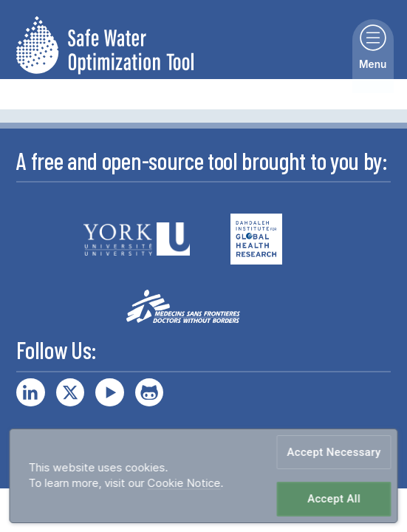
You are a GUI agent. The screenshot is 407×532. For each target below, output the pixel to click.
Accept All (334, 499)
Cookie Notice (184, 483)
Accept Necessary (334, 452)
